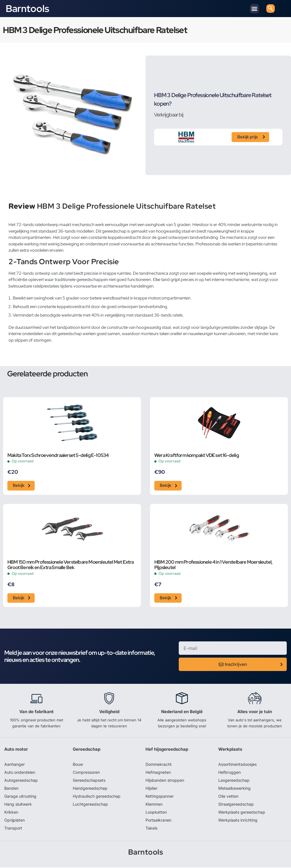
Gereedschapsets (89, 781)
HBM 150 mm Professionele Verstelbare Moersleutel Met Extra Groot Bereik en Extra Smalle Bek (71, 565)
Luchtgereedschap (90, 805)
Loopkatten (156, 813)
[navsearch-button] (271, 9)
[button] (254, 9)
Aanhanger (14, 765)
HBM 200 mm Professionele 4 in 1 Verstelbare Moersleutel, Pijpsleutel (213, 565)
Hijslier (151, 789)
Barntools (27, 9)
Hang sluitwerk (18, 805)
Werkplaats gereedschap (242, 813)
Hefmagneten (158, 773)
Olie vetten (228, 797)
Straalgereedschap (236, 805)
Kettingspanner (160, 797)
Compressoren (86, 773)
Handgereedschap (90, 789)
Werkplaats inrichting (238, 821)
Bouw (78, 765)
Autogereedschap (21, 781)
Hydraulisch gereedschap (97, 797)
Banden (11, 789)
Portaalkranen (158, 821)
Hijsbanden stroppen (165, 781)
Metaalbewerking (234, 789)
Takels (151, 829)
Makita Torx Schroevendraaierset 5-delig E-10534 (58, 455)
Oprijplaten (14, 821)
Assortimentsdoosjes (237, 765)
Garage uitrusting (20, 797)
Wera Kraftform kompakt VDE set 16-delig (197, 455)
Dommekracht (159, 765)
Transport (13, 829)
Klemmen (154, 805)
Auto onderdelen (20, 773)
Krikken (11, 813)
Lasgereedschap (234, 781)
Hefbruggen (229, 773)
